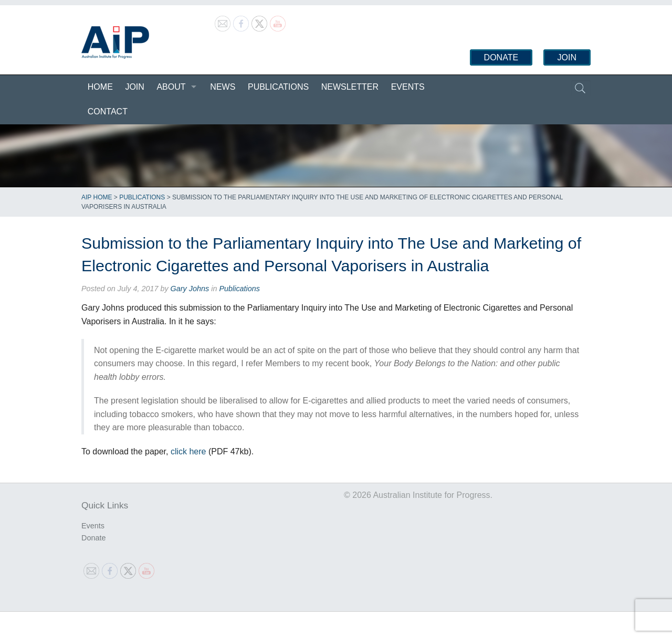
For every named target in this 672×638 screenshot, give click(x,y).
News (223, 87)
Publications (278, 87)
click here (188, 451)
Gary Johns (190, 289)
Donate (501, 57)
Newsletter (350, 87)
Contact (108, 111)
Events (408, 87)
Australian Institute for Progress (115, 42)
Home (100, 87)
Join (567, 57)
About (171, 87)
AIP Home (97, 197)
